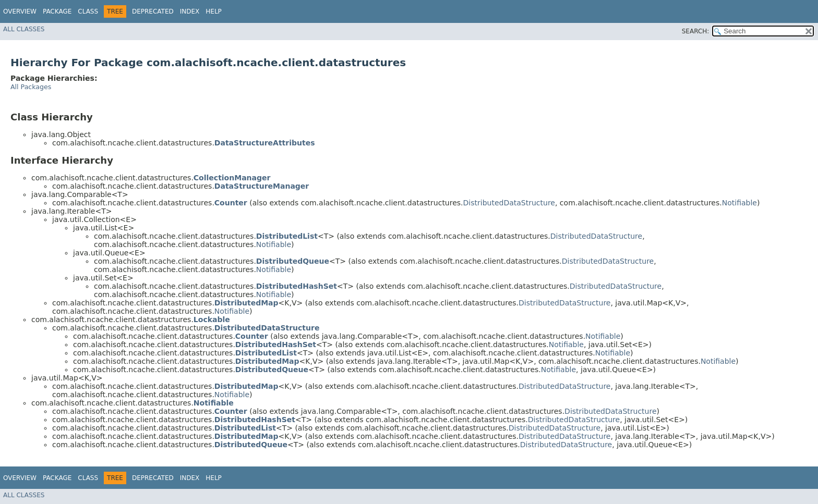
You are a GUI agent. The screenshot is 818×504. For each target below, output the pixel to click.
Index (190, 11)
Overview (20, 11)
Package (57, 11)
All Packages (31, 87)
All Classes (24, 29)
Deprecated (153, 11)
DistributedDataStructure (509, 203)
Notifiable (739, 203)
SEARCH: (696, 31)
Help (214, 11)
